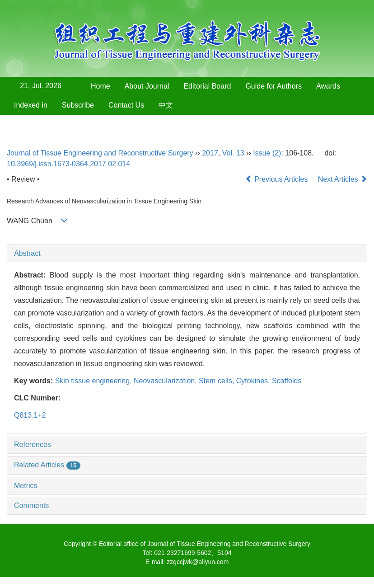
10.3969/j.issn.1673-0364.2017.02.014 (68, 164)
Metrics (26, 486)
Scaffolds (287, 381)
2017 (210, 153)
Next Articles (343, 179)
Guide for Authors (273, 86)
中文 (166, 105)
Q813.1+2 (30, 415)
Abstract (27, 253)
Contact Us (126, 105)
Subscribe (78, 105)
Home (101, 86)
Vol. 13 (233, 153)
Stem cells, (217, 381)
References (33, 445)
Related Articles (47, 465)
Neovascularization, (166, 381)
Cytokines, (254, 381)
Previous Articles (278, 179)
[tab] (187, 254)
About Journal (147, 86)
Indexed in (31, 105)
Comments (31, 506)
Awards (328, 86)
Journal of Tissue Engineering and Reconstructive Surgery (100, 153)
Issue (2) (267, 153)
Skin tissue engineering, (94, 381)
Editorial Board (207, 86)
